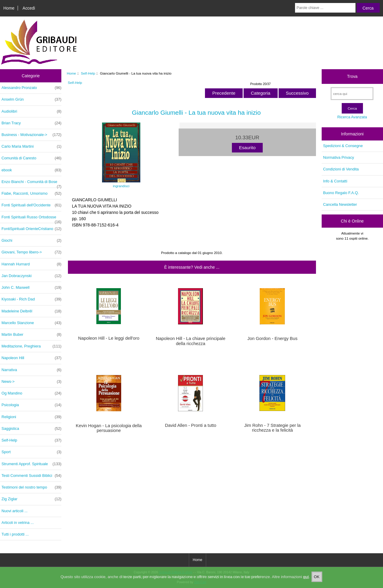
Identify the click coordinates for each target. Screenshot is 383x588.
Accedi (29, 8)
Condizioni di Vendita (341, 169)
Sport (31, 452)
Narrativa (31, 370)
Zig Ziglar (31, 499)
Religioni (31, 417)
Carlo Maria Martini (31, 146)
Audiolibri (31, 111)
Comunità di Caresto (31, 158)
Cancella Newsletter (340, 204)
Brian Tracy (31, 123)
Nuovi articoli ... (15, 511)
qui (306, 579)
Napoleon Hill (31, 358)
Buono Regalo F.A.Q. (341, 193)
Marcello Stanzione (31, 323)
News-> (31, 382)
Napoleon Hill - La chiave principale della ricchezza (191, 341)
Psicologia (31, 405)
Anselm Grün (31, 99)
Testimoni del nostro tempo (31, 487)
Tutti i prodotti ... (15, 534)
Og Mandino (31, 393)
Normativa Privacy (339, 157)
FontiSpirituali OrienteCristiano (31, 229)
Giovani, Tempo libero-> (31, 252)
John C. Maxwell (31, 288)
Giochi (31, 241)
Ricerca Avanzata (352, 117)
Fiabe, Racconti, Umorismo (31, 194)
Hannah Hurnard (31, 264)
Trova (352, 76)
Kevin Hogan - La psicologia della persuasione (109, 428)
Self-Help (88, 73)
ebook (31, 170)
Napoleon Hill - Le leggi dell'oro (109, 338)
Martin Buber (31, 335)
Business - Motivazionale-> (31, 135)
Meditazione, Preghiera (31, 346)
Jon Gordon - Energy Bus (272, 338)
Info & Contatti (335, 181)
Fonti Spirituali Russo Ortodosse (31, 219)
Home (9, 8)
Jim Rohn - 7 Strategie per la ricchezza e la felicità (272, 428)
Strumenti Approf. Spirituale (31, 464)
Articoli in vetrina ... (18, 523)
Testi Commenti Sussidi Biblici (31, 476)
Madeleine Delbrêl (31, 311)
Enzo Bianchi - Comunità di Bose (31, 183)
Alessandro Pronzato (31, 88)
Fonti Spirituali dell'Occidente (31, 205)
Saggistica (31, 429)
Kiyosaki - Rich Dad (31, 299)
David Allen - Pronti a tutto (190, 425)
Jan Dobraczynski (31, 276)
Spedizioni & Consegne (343, 146)
